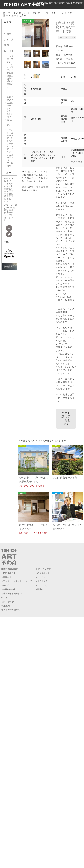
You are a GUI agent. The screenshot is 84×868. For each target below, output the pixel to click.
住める (10, 70)
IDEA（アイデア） (44, 569)
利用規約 (67, 13)
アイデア (9, 92)
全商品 (8, 34)
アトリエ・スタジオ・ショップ (10, 62)
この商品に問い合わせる (66, 419)
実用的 (10, 120)
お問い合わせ (51, 13)
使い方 (36, 13)
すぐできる (10, 110)
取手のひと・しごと (10, 152)
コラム (8, 125)
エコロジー (10, 104)
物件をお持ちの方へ (15, 15)
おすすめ (9, 40)
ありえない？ (10, 98)
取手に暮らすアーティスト (10, 142)
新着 (6, 45)
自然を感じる (10, 80)
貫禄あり (7, 577)
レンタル (9, 51)
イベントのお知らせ (10, 133)
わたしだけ (10, 115)
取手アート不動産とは (16, 13)
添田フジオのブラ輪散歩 (10, 162)
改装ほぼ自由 (10, 74)
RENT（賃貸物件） (10, 569)
